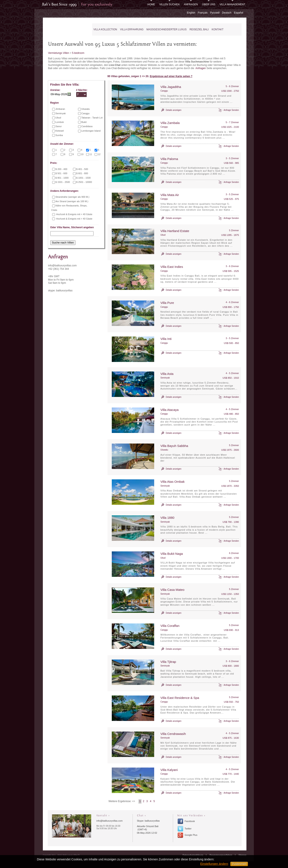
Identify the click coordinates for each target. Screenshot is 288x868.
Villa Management (232, 4)
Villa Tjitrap (168, 662)
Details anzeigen (174, 110)
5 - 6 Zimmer (232, 86)
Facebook (190, 821)
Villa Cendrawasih (173, 734)
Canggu (164, 91)
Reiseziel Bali (199, 29)
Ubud (163, 235)
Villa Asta (167, 374)
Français (203, 13)
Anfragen (191, 4)
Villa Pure (167, 303)
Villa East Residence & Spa (180, 698)
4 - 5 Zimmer (232, 373)
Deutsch (227, 13)
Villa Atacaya (170, 410)
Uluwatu (164, 450)
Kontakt (218, 29)
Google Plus (191, 835)
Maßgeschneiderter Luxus (167, 29)
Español (238, 13)
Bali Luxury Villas (65, 30)
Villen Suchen (169, 4)
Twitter (188, 829)
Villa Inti (166, 339)
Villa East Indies (172, 267)
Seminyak (165, 378)
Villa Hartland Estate (175, 231)
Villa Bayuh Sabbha (174, 446)
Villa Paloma (169, 159)
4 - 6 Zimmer (232, 302)
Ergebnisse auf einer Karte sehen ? (171, 76)
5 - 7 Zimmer (232, 122)
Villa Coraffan (170, 626)
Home (151, 4)
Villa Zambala (170, 123)
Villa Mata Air (170, 195)
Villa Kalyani (169, 770)
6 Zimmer (234, 553)
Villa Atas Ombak (173, 482)
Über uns (209, 4)
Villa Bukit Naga (172, 554)
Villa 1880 (168, 518)
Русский (215, 13)
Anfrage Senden (231, 110)
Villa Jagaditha (171, 87)
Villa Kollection (105, 29)
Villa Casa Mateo (173, 590)
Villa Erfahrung (132, 29)
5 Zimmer (234, 230)
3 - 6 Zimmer (232, 266)
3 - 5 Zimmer (232, 158)
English (191, 13)
